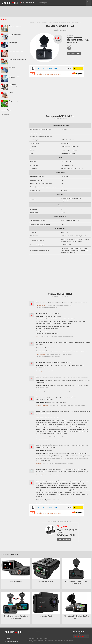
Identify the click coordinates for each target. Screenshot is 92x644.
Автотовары (13, 43)
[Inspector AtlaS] (46, 603)
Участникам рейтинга (12, 641)
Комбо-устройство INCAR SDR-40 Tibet (47, 69)
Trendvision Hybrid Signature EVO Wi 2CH (76, 583)
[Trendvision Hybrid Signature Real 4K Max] (16, 603)
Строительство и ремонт (15, 35)
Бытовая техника (15, 26)
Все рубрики (6, 114)
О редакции (43, 3)
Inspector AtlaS (46, 616)
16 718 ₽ (68, 69)
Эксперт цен (10, 3)
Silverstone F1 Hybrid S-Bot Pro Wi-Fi (76, 617)
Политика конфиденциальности (51, 640)
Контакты (46, 638)
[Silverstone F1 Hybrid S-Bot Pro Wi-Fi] (76, 603)
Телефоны (13, 68)
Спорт (11, 93)
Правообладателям (37, 642)
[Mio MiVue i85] (16, 568)
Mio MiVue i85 (16, 581)
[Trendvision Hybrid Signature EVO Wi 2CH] (76, 568)
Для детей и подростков (18, 59)
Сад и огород (14, 101)
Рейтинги (24, 3)
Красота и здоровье (16, 51)
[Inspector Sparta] (46, 568)
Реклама (8, 639)
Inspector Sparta (46, 581)
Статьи (31, 3)
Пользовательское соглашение (35, 640)
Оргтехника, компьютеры (14, 85)
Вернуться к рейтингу (74, 54)
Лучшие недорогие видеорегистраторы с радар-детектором (79, 40)
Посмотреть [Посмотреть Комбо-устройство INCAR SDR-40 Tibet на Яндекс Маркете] (78, 69)
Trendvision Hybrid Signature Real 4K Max (16, 617)
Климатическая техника (15, 77)
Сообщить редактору (80, 636)
